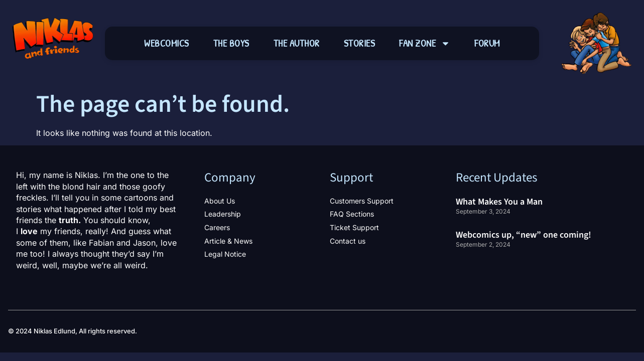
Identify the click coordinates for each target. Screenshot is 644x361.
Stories (360, 43)
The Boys (231, 43)
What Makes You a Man (499, 202)
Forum (487, 43)
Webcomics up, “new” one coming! (524, 235)
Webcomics (167, 43)
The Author (297, 43)
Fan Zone (425, 43)
